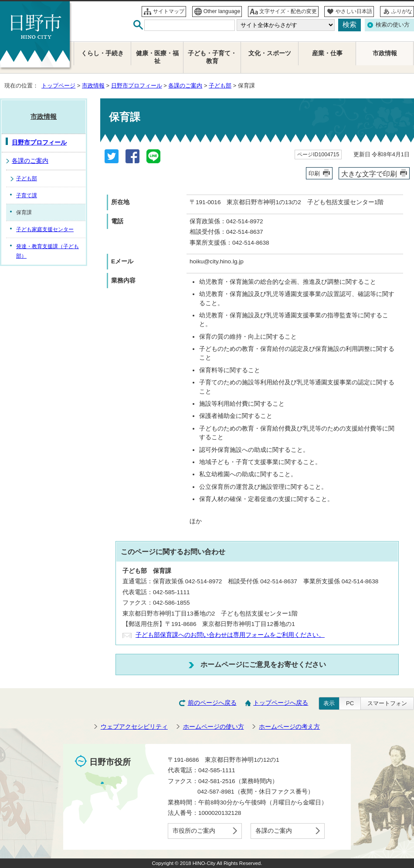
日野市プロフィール (137, 86)
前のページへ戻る (212, 703)
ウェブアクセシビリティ (134, 727)
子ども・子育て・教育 (212, 57)
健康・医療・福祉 (157, 57)
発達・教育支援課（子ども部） (48, 251)
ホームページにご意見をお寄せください (263, 664)
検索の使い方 (393, 25)
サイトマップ (169, 11)
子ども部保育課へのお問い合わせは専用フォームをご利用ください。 (230, 635)
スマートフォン (387, 703)
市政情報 (93, 86)
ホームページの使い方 (214, 727)
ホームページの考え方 (289, 727)
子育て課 (27, 195)
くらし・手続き (102, 53)
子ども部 (220, 86)
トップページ (58, 86)
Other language (222, 11)
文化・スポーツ (270, 53)
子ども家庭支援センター (45, 229)
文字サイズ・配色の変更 (288, 11)
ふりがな (402, 11)
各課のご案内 (185, 86)
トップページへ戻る (281, 703)
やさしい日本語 (354, 11)
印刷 (314, 173)
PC (350, 703)
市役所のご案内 (194, 831)
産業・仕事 (327, 53)
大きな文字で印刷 (369, 174)
